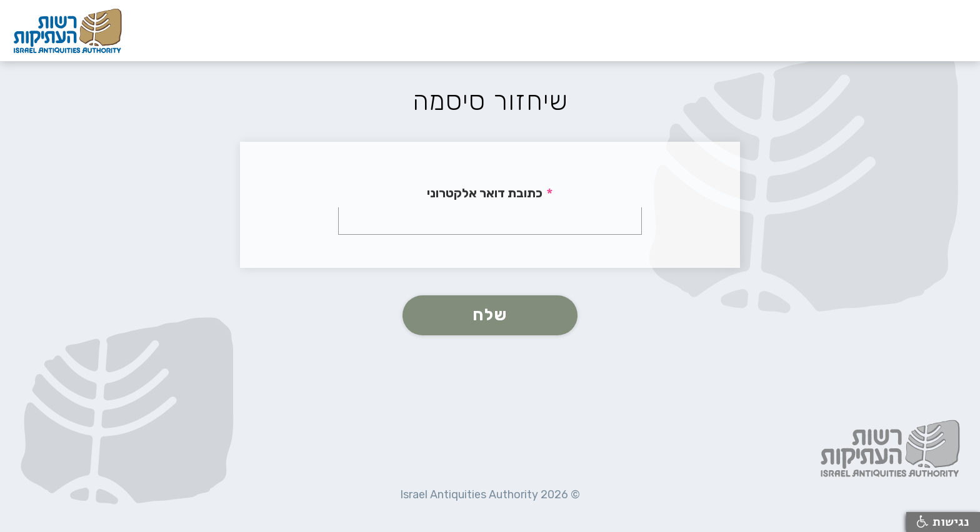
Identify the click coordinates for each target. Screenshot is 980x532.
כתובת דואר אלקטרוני (485, 193)
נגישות (943, 522)
